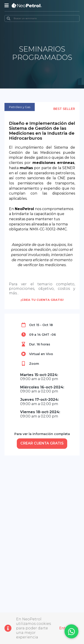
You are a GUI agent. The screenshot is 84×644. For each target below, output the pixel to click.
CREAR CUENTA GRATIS (42, 443)
